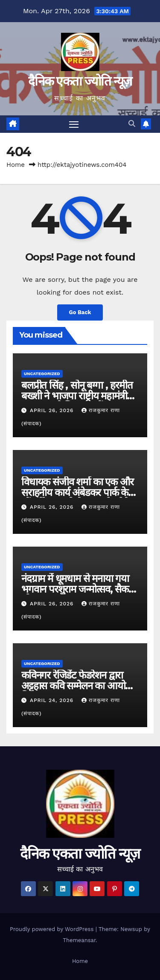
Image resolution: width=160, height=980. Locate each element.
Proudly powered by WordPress (53, 929)
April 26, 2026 (53, 410)
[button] (132, 124)
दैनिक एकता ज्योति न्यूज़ (80, 81)
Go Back (80, 312)
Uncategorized (42, 374)
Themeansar (79, 940)
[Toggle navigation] (74, 124)
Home (16, 165)
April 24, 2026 (53, 700)
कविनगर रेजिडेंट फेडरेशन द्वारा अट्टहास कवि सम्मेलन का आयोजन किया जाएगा (79, 686)
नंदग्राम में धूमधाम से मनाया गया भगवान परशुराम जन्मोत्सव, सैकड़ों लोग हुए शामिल (79, 589)
